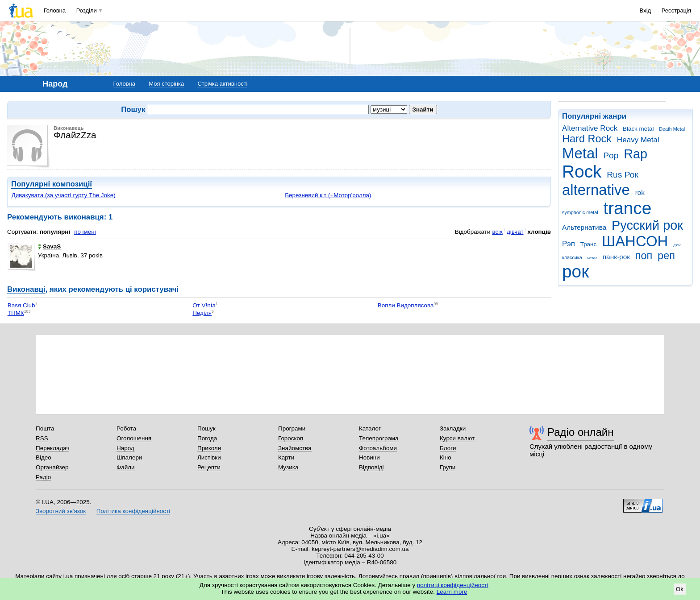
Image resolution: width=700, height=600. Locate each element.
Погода (207, 438)
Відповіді (371, 467)
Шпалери (129, 457)
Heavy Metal (638, 140)
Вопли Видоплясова (406, 305)
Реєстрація (676, 10)
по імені (85, 232)
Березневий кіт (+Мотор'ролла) (328, 195)
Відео (44, 457)
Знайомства (295, 448)
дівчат (515, 232)
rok (640, 192)
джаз (677, 245)
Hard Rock (587, 139)
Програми (292, 428)
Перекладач (52, 448)
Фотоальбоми (378, 448)
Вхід (646, 10)
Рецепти (209, 467)
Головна (55, 10)
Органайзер (52, 467)
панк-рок (616, 257)
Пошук (206, 428)
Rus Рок (623, 175)
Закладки (453, 428)
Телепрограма (379, 438)
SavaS (49, 246)
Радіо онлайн (581, 432)
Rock (582, 172)
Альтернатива (584, 227)
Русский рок (647, 225)
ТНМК (16, 313)
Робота (126, 428)
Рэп (569, 244)
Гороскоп (291, 438)
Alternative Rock (590, 128)
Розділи (87, 10)
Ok (680, 589)
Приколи (209, 448)
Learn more (452, 592)
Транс (589, 244)
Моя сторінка (166, 84)
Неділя (202, 313)
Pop (611, 155)
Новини (369, 457)
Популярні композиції (52, 184)
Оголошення (134, 438)
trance (627, 208)
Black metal (638, 129)
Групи (448, 467)
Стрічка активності (222, 84)
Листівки (209, 457)
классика (572, 257)
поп (644, 256)
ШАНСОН (635, 241)
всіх (497, 232)
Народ (125, 448)
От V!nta (204, 305)
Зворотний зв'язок (61, 511)
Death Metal (672, 129)
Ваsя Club (21, 305)
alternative (596, 190)
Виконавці (26, 289)
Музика (288, 467)
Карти (286, 457)
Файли (126, 467)
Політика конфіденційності (133, 511)
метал (592, 258)
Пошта (45, 428)
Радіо (43, 477)
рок (575, 271)
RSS (42, 438)
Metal (580, 153)
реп (666, 256)
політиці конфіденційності (453, 585)
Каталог (370, 428)
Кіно (446, 457)
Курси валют (457, 438)
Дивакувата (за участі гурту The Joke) (64, 195)
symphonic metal (580, 212)
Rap (635, 154)
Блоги (448, 448)
